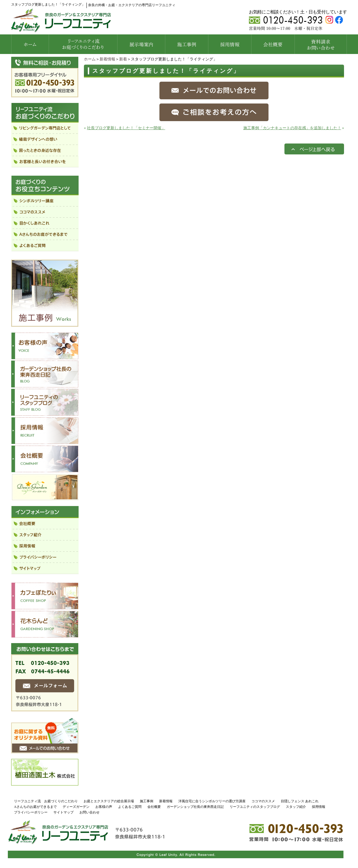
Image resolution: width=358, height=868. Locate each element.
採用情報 (319, 807)
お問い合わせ (89, 812)
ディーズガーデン (76, 807)
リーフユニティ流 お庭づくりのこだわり (46, 801)
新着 (123, 59)
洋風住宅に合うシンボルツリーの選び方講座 (212, 801)
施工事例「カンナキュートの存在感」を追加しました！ (292, 128)
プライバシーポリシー (31, 812)
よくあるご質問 (130, 807)
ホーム (90, 59)
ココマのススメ (263, 801)
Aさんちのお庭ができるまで (35, 807)
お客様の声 (104, 807)
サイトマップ (63, 812)
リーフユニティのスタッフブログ (255, 807)
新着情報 (107, 59)
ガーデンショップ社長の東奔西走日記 (195, 807)
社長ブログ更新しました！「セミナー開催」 (126, 128)
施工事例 (147, 801)
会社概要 (154, 807)
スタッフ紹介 (296, 807)
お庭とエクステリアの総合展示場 (109, 801)
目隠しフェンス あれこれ (300, 801)
